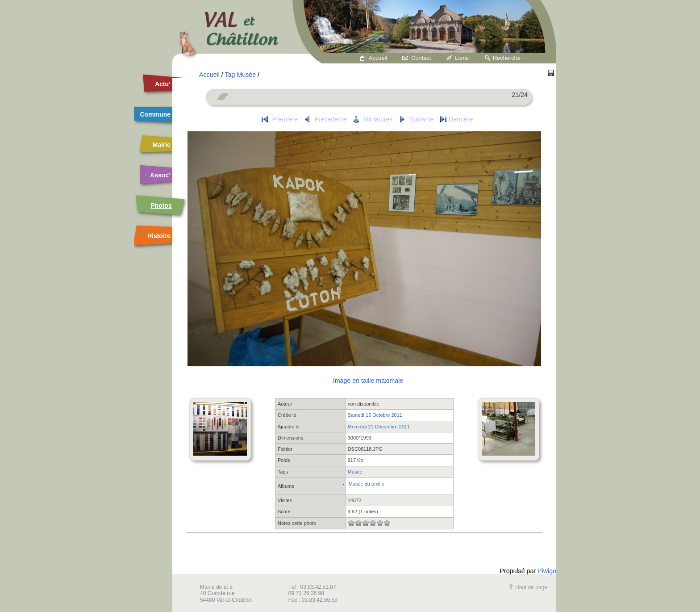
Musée (246, 75)
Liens (462, 58)
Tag (230, 75)
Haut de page (528, 587)
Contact (421, 58)
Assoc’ (160, 175)
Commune (155, 114)
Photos (161, 205)
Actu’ (163, 84)
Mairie (162, 145)
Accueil (378, 58)
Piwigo (547, 571)
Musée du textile (367, 484)
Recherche (507, 58)
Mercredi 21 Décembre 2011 (379, 427)
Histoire (159, 236)
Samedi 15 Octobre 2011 (375, 415)
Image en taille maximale (368, 381)
